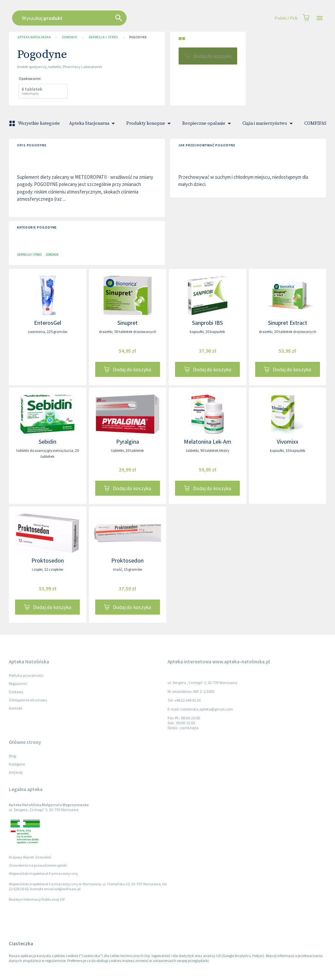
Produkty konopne (150, 123)
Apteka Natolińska (34, 37)
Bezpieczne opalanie (208, 123)
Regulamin (18, 684)
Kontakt (16, 708)
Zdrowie (69, 37)
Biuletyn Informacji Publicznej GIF (37, 899)
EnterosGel (48, 323)
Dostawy (16, 692)
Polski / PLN (286, 18)
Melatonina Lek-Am (208, 442)
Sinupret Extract (288, 323)
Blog (12, 756)
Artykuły (16, 772)
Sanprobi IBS (207, 323)
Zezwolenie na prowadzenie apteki (38, 865)
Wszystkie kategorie (35, 123)
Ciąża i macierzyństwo (269, 123)
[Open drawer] (320, 18)
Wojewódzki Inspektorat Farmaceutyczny (44, 873)
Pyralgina (128, 442)
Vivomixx (288, 442)
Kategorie (17, 764)
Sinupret (128, 323)
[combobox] (142, 18)
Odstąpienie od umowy (28, 700)
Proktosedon (48, 560)
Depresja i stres (103, 37)
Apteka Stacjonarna (93, 123)
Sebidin (47, 442)
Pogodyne (138, 37)
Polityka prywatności (26, 675)
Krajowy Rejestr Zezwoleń (30, 857)
